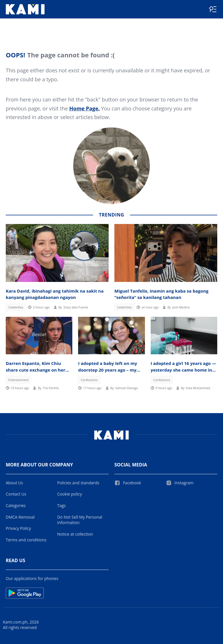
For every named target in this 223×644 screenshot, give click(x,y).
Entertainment (19, 380)
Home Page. (84, 108)
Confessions (89, 380)
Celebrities (16, 307)
